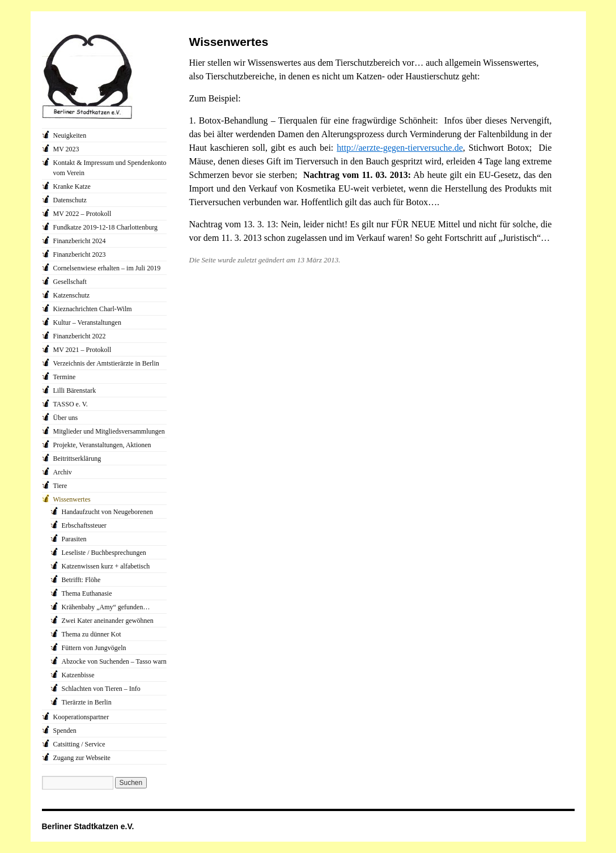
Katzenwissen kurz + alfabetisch (106, 566)
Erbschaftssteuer (84, 525)
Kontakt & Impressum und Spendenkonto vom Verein (110, 168)
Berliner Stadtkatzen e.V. (88, 826)
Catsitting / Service (79, 744)
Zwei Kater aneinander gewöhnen (108, 621)
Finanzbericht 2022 (80, 336)
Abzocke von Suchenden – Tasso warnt (115, 661)
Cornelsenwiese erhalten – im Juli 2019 (107, 268)
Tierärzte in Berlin (87, 702)
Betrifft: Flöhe (81, 580)
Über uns (66, 418)
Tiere (60, 486)
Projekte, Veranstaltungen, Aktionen (102, 445)
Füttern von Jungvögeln (94, 648)
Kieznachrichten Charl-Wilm (93, 309)
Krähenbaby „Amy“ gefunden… (106, 607)
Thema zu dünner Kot (92, 634)
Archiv (63, 472)
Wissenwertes (72, 499)
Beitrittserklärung (77, 459)
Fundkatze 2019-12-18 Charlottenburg (105, 227)
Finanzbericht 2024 (80, 241)
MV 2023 (66, 149)
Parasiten (74, 539)
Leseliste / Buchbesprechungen (104, 553)
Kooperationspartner (81, 717)
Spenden (65, 731)
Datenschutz (70, 200)
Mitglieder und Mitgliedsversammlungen (109, 431)
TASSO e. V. (71, 404)
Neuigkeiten (70, 135)
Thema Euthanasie (87, 593)
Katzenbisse (78, 675)
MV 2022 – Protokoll (82, 214)
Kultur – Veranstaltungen (87, 322)
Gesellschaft (70, 282)
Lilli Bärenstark (75, 391)
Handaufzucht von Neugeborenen (107, 512)
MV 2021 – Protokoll (82, 350)
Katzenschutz (72, 295)
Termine (65, 377)
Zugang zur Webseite (82, 758)
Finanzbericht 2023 (80, 254)
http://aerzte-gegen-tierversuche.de (400, 148)
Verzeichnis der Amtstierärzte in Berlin (106, 363)
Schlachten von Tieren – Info (101, 689)
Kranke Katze (72, 186)
